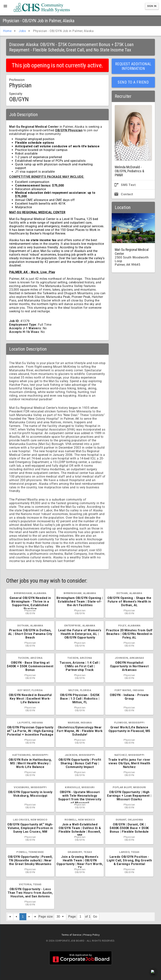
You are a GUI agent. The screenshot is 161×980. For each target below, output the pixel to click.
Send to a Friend (133, 82)
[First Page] (10, 917)
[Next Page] (29, 917)
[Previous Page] (16, 917)
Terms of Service (71, 935)
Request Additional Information (133, 66)
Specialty (16, 94)
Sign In (152, 6)
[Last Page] (36, 917)
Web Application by (81, 958)
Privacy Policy (91, 935)
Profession (17, 80)
